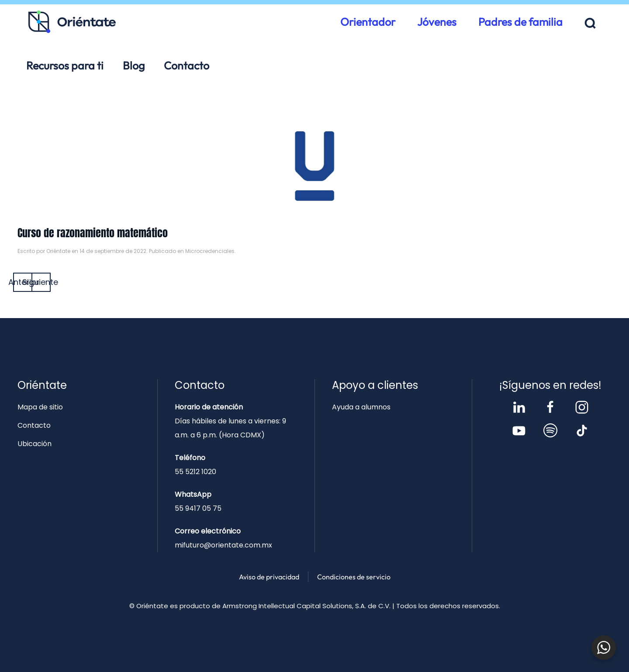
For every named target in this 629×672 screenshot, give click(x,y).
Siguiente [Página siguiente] (41, 282)
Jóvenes (437, 22)
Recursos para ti (65, 66)
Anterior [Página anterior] (23, 282)
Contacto (187, 66)
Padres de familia (520, 22)
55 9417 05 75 (198, 508)
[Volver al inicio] (72, 22)
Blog (134, 66)
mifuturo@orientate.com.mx (223, 545)
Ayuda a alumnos (361, 407)
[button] (590, 23)
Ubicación (35, 444)
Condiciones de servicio (354, 577)
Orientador (368, 22)
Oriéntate (58, 251)
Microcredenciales (210, 251)
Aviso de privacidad (269, 577)
